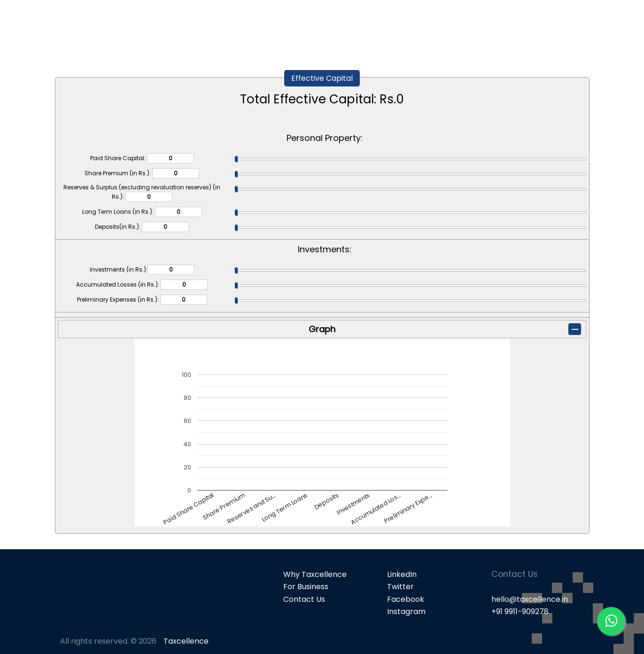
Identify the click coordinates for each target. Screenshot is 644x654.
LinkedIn (402, 574)
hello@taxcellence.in (530, 599)
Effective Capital (322, 78)
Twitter (400, 587)
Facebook (406, 599)
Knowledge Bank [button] (592, 24)
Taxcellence (186, 641)
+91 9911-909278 (520, 611)
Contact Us (304, 599)
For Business (306, 587)
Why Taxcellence (315, 574)
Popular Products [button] (471, 24)
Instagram (406, 611)
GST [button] (533, 24)
